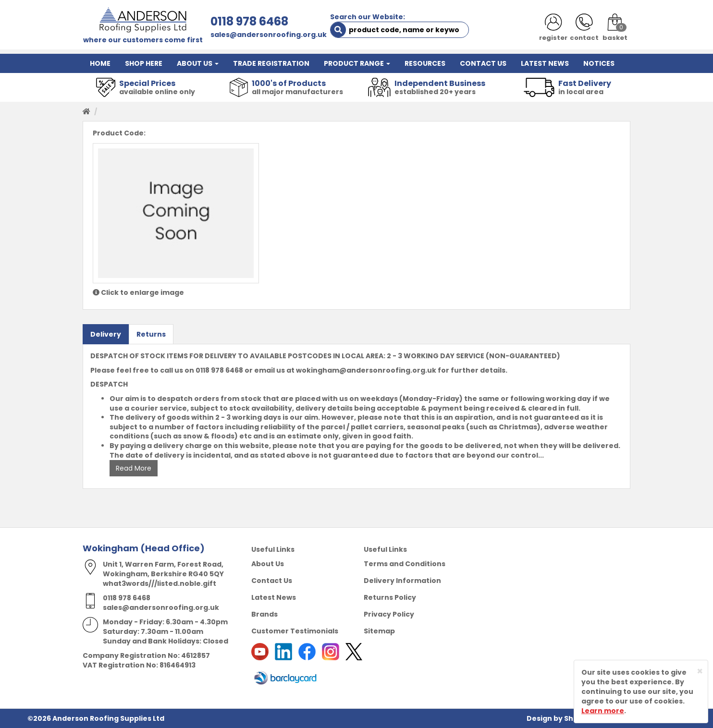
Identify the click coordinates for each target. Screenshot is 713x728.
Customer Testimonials (295, 631)
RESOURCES (425, 63)
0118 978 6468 (249, 21)
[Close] (700, 671)
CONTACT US (483, 63)
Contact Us (272, 581)
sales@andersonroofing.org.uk (269, 35)
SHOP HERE (144, 63)
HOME (100, 63)
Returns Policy (390, 597)
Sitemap (379, 631)
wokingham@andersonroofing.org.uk (366, 370)
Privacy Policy (389, 614)
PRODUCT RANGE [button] (357, 63)
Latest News (274, 597)
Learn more (603, 711)
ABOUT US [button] (198, 63)
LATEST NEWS (545, 63)
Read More (134, 468)
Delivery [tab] (106, 334)
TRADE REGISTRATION (271, 63)
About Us (268, 564)
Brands (264, 614)
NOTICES (599, 63)
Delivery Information (402, 581)
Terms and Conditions (405, 564)
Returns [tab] (151, 334)
